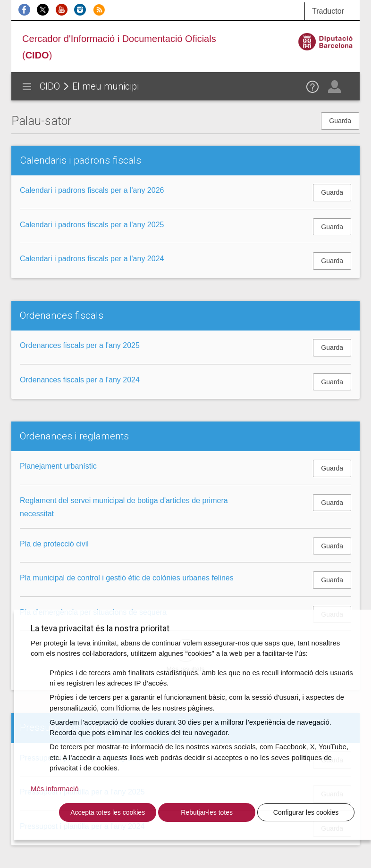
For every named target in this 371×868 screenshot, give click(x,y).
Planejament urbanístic (58, 466)
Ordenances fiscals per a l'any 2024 (80, 380)
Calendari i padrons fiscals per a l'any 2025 (92, 225)
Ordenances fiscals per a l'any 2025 (80, 345)
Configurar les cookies (306, 812)
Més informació (55, 789)
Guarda (340, 121)
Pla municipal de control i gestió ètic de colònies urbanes (127, 578)
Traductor (328, 11)
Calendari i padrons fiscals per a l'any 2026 (92, 190)
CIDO (50, 86)
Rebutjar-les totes (207, 812)
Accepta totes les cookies (108, 812)
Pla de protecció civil (54, 544)
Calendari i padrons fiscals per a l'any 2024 (92, 259)
